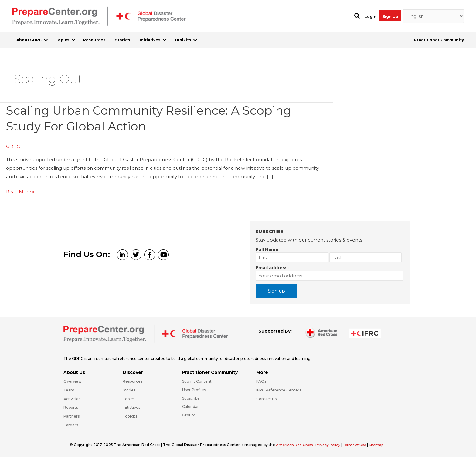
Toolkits (183, 40)
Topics (62, 40)
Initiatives (150, 40)
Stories (122, 40)
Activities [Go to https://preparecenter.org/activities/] (72, 399)
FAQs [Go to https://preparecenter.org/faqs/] (261, 381)
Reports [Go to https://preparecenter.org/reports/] (71, 407)
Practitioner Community (439, 40)
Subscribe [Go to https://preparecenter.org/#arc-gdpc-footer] (191, 398)
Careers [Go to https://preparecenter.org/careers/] (71, 425)
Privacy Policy (330, 444)
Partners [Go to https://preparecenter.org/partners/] (71, 416)
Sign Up (390, 17)
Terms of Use (357, 444)
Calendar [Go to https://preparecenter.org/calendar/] (190, 406)
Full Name (267, 249)
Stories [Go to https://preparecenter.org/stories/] (129, 390)
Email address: (272, 267)
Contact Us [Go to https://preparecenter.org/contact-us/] (266, 399)
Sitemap (380, 444)
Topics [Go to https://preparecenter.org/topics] (129, 399)
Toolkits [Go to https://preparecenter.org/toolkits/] (130, 416)
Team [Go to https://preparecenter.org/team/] (69, 390)
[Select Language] (433, 16)
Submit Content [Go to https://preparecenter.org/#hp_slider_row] (197, 381)
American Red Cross (295, 444)
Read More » (21, 192)
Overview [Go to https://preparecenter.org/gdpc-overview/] (73, 381)
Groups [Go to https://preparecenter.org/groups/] (189, 415)
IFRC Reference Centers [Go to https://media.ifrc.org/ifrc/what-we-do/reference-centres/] (279, 390)
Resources (94, 40)
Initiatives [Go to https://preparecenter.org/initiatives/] (131, 407)
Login (371, 17)
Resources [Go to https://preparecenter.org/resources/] (133, 381)
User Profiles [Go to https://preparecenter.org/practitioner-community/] (194, 389)
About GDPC (29, 40)
